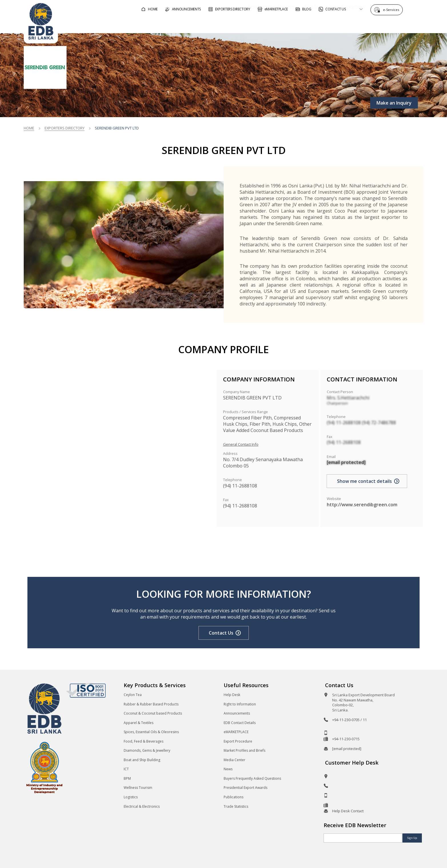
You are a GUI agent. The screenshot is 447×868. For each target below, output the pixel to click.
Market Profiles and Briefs (244, 750)
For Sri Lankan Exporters (318, 24)
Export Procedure (238, 741)
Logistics (131, 797)
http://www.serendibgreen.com (362, 505)
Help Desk (232, 695)
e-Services (392, 9)
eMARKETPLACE (236, 732)
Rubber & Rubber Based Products (151, 704)
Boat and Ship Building (142, 760)
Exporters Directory (65, 128)
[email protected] (346, 462)
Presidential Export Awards (245, 788)
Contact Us (221, 633)
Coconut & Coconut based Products (153, 713)
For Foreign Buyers (255, 24)
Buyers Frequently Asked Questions (252, 778)
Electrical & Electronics (142, 806)
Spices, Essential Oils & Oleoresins (151, 732)
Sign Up (412, 838)
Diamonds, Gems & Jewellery (147, 750)
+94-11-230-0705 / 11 (349, 720)
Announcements (237, 713)
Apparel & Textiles (139, 723)
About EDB (372, 24)
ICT (126, 769)
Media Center (234, 760)
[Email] (363, 838)
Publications (233, 797)
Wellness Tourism (138, 788)
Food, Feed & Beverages (144, 741)
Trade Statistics (236, 806)
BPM (127, 778)
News (228, 769)
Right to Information (240, 704)
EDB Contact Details (240, 723)
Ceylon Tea (133, 695)
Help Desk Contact (348, 811)
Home (29, 128)
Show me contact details (364, 481)
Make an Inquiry (394, 103)
